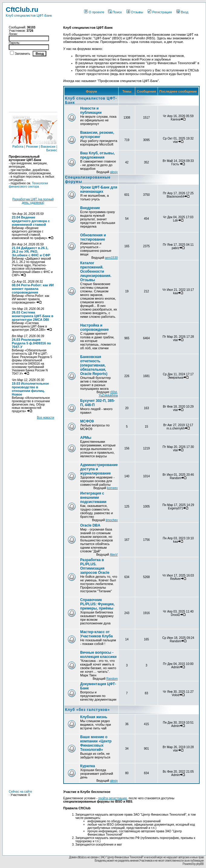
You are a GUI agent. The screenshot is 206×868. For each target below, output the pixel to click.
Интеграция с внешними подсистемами (93, 498)
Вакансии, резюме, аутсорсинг (97, 135)
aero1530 (111, 258)
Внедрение (90, 208)
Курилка (88, 766)
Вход (182, 12)
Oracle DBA (90, 525)
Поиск (115, 12)
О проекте (94, 12)
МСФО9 (87, 421)
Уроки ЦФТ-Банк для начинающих (99, 189)
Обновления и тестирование (93, 237)
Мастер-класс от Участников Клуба (96, 634)
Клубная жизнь (94, 717)
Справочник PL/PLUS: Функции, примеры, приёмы (97, 604)
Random (112, 679)
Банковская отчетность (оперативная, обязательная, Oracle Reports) (94, 365)
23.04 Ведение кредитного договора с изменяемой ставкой (31, 221)
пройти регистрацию (113, 798)
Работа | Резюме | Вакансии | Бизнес (34, 147)
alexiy (114, 172)
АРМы (86, 438)
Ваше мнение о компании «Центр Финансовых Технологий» (96, 743)
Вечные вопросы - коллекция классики (98, 655)
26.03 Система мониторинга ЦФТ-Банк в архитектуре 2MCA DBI (33, 316)
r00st (113, 392)
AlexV (114, 555)
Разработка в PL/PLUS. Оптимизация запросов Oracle (95, 566)
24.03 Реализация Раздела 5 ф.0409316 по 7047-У (31, 343)
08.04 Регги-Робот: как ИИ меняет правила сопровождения (33, 289)
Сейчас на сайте (20, 792)
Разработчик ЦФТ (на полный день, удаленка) (33, 201)
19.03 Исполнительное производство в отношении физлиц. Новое (30, 389)
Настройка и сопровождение (94, 327)
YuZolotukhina (108, 395)
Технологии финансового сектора (28, 185)
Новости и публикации (91, 110)
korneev (113, 488)
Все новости (46, 418)
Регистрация (160, 12)
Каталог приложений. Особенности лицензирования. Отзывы (96, 271)
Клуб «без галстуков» (87, 710)
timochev (112, 520)
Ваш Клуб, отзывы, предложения (97, 155)
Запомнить (22, 54)
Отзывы (135, 12)
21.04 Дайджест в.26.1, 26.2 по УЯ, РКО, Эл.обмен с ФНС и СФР (31, 252)
